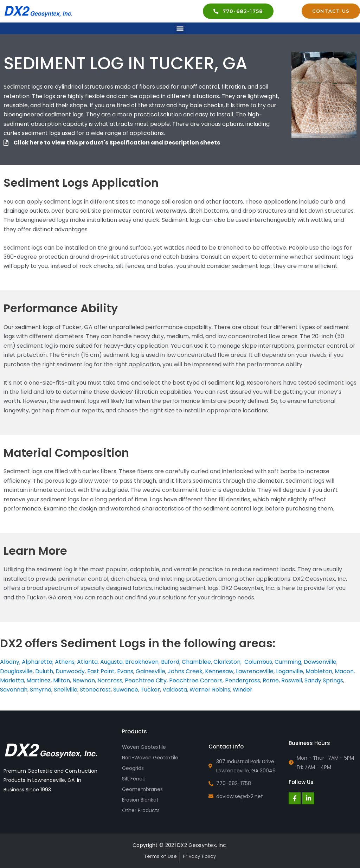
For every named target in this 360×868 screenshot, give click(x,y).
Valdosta (175, 690)
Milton (62, 680)
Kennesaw (219, 671)
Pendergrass (243, 680)
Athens (65, 662)
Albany (10, 662)
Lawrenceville (255, 671)
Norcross (110, 680)
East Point (101, 671)
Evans (125, 671)
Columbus (258, 662)
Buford (170, 662)
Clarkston (227, 662)
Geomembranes (142, 789)
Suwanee (126, 690)
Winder (243, 690)
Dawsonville (320, 662)
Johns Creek (185, 671)
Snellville (66, 690)
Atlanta (87, 662)
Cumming (288, 662)
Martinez (38, 680)
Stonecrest (95, 690)
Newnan (84, 680)
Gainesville (150, 671)
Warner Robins (210, 690)
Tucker (150, 690)
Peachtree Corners (196, 680)
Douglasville (16, 671)
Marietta (12, 680)
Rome (271, 680)
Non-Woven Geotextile (150, 758)
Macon (344, 671)
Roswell (292, 680)
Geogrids (133, 768)
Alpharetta (37, 662)
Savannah (14, 690)
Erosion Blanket (140, 800)
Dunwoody (70, 671)
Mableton (319, 671)
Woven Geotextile (144, 747)
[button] (180, 28)
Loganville (290, 671)
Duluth (44, 671)
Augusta (111, 662)
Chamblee (196, 662)
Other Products (141, 810)
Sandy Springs (324, 680)
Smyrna (41, 690)
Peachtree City (146, 680)
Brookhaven (142, 662)
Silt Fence (134, 779)
